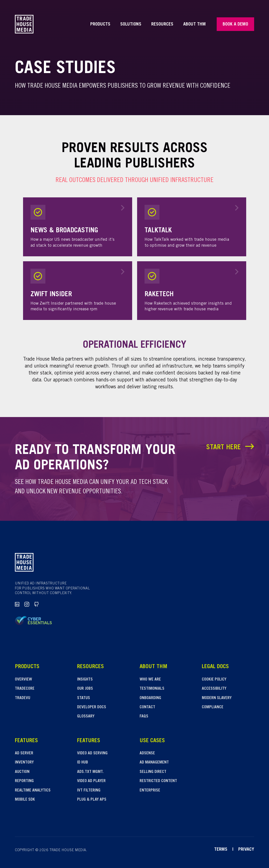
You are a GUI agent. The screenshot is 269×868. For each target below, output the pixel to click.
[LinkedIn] (17, 604)
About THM (194, 25)
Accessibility (214, 689)
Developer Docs (92, 707)
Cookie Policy (214, 680)
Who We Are (150, 680)
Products (100, 25)
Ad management (154, 763)
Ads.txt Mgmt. (90, 772)
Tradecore (25, 689)
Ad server (24, 753)
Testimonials (152, 689)
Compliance (213, 707)
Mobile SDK (25, 800)
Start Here (230, 447)
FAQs (144, 716)
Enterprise (150, 790)
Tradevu (23, 698)
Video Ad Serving (92, 753)
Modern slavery (217, 698)
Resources (162, 25)
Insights (85, 680)
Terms (221, 850)
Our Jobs (85, 689)
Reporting (24, 781)
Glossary (86, 716)
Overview (23, 680)
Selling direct (153, 772)
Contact (147, 707)
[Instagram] (27, 604)
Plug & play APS (92, 800)
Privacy (246, 850)
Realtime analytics (33, 790)
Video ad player (91, 781)
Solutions (131, 25)
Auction (22, 772)
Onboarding (150, 698)
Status (84, 698)
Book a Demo (235, 25)
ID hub (83, 763)
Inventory (24, 763)
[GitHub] (37, 604)
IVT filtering (89, 790)
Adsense (147, 753)
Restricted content (158, 781)
